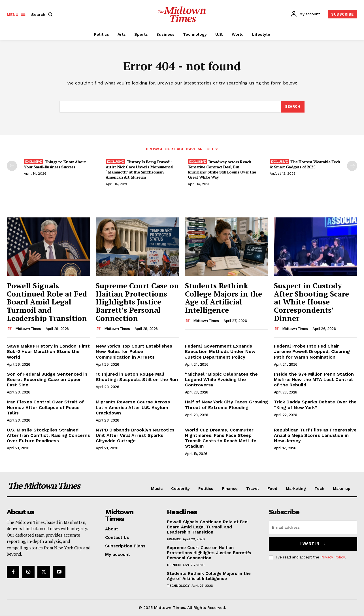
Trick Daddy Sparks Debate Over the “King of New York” (315, 405)
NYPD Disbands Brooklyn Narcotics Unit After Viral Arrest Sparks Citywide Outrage (135, 436)
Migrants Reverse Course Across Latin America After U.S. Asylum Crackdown (133, 408)
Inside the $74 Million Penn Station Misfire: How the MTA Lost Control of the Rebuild (314, 380)
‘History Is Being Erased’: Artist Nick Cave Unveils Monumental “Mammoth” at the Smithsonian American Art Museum (140, 170)
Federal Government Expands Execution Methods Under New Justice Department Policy (220, 352)
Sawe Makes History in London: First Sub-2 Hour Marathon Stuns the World (48, 352)
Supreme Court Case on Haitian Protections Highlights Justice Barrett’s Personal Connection (137, 302)
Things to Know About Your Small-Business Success (55, 165)
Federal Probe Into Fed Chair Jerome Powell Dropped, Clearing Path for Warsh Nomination (312, 352)
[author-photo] (10, 329)
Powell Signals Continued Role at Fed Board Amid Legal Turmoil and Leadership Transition (47, 302)
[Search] (293, 107)
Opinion (174, 566)
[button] (43, 14)
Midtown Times (28, 329)
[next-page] (352, 166)
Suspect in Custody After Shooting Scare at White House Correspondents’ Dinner (311, 302)
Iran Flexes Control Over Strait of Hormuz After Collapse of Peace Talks (45, 408)
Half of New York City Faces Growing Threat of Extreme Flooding (226, 405)
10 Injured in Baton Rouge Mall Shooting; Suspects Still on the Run (137, 377)
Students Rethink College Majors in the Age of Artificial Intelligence (223, 298)
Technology (178, 586)
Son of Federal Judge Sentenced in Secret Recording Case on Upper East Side (47, 380)
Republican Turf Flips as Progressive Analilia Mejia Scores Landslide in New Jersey (315, 436)
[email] (313, 528)
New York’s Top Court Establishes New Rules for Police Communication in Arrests (134, 352)
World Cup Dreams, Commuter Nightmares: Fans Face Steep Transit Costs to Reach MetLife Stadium (221, 438)
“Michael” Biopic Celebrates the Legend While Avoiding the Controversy (221, 380)
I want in (313, 544)
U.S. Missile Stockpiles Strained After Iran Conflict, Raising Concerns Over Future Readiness (48, 436)
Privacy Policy (333, 558)
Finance (174, 540)
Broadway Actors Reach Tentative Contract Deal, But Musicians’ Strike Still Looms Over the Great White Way (222, 170)
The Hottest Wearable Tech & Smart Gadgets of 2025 (305, 165)
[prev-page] (12, 166)
